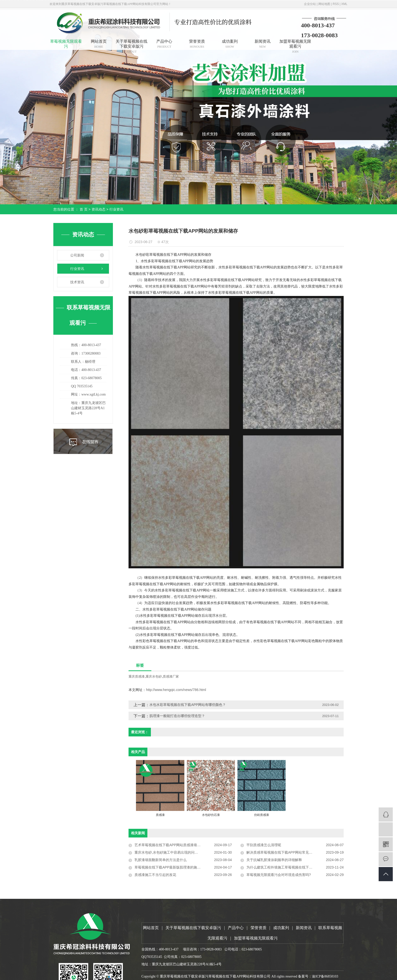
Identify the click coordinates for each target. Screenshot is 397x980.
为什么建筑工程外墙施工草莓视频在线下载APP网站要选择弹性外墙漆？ (295, 867)
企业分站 (310, 4)
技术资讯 (77, 282)
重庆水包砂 (154, 676)
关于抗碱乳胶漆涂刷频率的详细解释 (274, 860)
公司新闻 (77, 255)
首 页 (84, 209)
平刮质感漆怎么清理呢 (264, 845)
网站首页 (99, 44)
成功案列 (230, 44)
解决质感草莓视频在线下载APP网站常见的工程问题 (286, 852)
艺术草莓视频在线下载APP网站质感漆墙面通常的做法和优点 (181, 845)
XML (344, 4)
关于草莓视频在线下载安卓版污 (132, 45)
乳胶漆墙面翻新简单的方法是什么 (161, 860)
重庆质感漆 (137, 676)
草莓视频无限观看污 (66, 44)
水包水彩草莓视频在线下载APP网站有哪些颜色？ (188, 705)
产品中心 (164, 44)
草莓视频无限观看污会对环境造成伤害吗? (279, 875)
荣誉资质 (197, 44)
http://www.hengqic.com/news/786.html (176, 690)
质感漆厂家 (171, 676)
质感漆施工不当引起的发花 (155, 875)
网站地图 (324, 4)
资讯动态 (99, 209)
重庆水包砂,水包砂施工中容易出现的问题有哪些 (171, 852)
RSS (336, 4)
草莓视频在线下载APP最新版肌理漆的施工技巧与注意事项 (180, 867)
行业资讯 (116, 209)
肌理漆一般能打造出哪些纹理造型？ (177, 716)
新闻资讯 (263, 44)
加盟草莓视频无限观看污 (295, 45)
